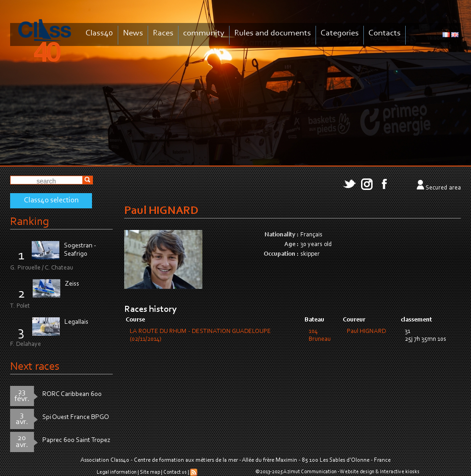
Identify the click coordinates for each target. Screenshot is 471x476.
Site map (150, 472)
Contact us (175, 472)
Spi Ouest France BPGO (76, 417)
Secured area (443, 188)
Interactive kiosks (400, 472)
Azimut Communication (310, 472)
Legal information (117, 472)
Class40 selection (51, 201)
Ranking (29, 222)
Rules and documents (273, 33)
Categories (340, 33)
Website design (357, 472)
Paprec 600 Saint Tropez (76, 440)
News (133, 33)
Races (163, 33)
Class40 (99, 33)
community (204, 33)
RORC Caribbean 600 (72, 394)
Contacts (385, 33)
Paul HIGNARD (366, 332)
